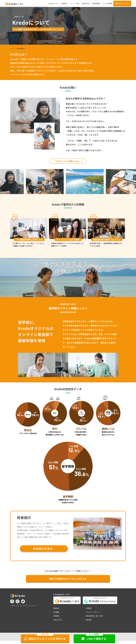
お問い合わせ (58, 621)
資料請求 (89, 621)
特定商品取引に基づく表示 (95, 617)
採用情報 (56, 617)
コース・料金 (72, 3)
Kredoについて (51, 3)
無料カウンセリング (121, 3)
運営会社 (56, 609)
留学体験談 (94, 3)
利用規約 (89, 609)
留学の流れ (83, 3)
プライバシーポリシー (93, 613)
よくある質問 (105, 3)
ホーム (12, 48)
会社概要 (56, 613)
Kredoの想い (20, 48)
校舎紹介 (62, 3)
